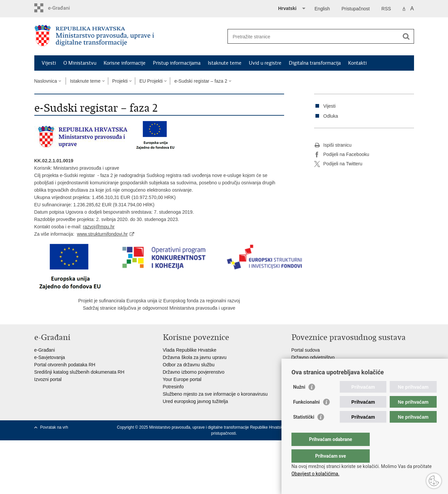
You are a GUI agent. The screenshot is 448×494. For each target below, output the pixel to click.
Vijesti (49, 63)
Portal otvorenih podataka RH (65, 365)
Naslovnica (46, 81)
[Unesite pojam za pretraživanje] (314, 36)
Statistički (304, 430)
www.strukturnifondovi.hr (102, 234)
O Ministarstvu (80, 63)
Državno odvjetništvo (313, 357)
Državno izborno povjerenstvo (194, 372)
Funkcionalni (306, 415)
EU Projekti (151, 81)
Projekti (120, 81)
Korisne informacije (125, 63)
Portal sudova (306, 350)
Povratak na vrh (54, 427)
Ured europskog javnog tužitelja (196, 401)
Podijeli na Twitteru (338, 164)
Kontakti (357, 63)
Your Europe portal (182, 379)
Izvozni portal (48, 379)
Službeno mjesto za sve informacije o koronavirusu (215, 394)
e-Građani (45, 350)
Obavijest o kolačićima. (315, 474)
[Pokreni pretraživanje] (406, 36)
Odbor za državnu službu (189, 365)
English (322, 9)
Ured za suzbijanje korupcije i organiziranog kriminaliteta (350, 365)
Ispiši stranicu (333, 145)
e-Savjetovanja (50, 357)
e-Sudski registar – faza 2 (201, 81)
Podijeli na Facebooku (342, 155)
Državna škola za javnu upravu (195, 357)
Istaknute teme (225, 63)
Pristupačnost (356, 9)
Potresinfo (173, 387)
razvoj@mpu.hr (99, 227)
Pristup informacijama (177, 63)
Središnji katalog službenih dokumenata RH (79, 372)
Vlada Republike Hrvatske (190, 350)
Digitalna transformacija (315, 63)
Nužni (299, 400)
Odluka (331, 116)
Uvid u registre (265, 63)
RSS (386, 9)
